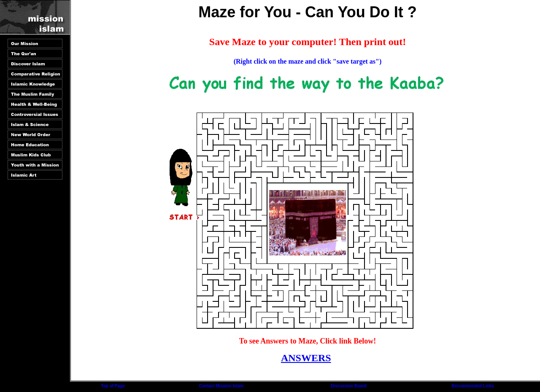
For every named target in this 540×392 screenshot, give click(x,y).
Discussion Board (349, 386)
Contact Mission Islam (221, 386)
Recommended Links (473, 386)
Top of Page (113, 386)
